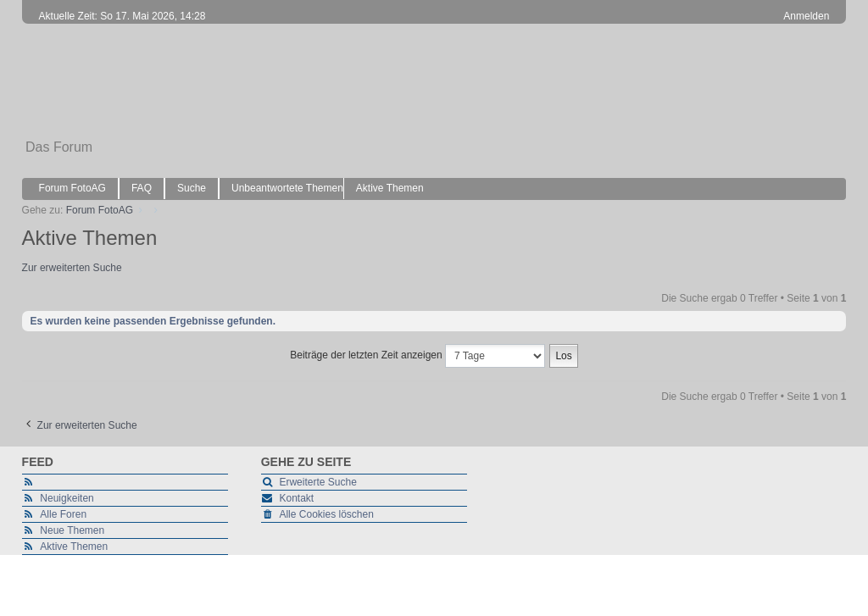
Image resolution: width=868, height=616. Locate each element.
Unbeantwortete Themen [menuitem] (287, 188)
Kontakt (296, 498)
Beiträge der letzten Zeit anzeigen (417, 356)
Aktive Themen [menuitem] (390, 188)
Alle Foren (63, 514)
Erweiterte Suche (317, 482)
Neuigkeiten (67, 498)
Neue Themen (72, 530)
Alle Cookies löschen (326, 514)
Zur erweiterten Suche (72, 268)
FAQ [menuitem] (142, 188)
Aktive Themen (74, 547)
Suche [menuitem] (192, 188)
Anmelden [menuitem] (806, 16)
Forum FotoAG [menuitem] (72, 188)
